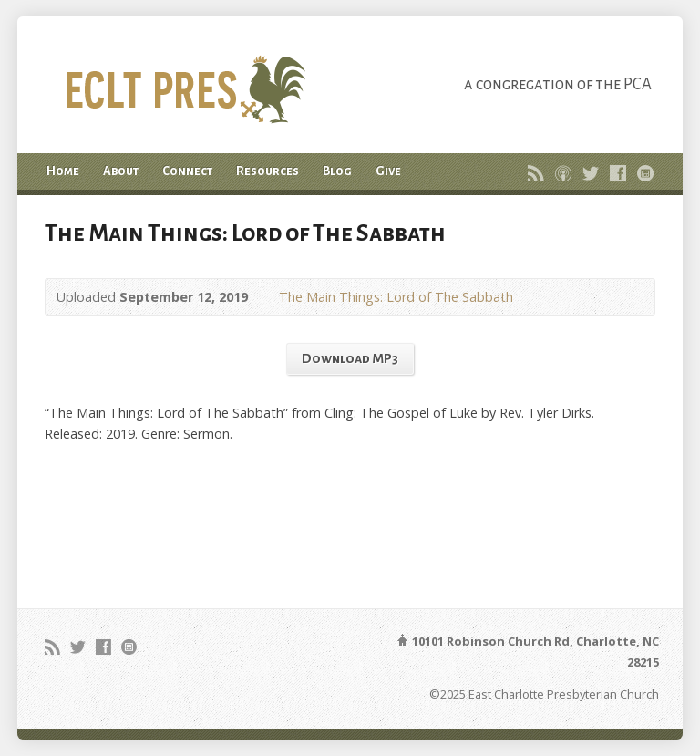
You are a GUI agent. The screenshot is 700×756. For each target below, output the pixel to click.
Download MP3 (350, 358)
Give (388, 171)
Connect (187, 171)
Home (63, 171)
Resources (268, 171)
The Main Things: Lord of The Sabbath (396, 297)
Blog (337, 171)
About (121, 171)
